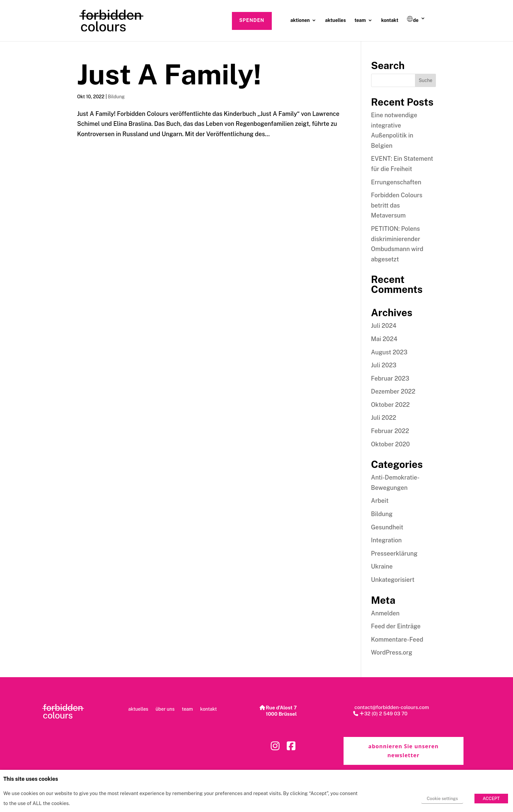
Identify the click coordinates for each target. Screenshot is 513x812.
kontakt (390, 20)
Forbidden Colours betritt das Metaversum (397, 205)
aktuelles (336, 20)
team (360, 20)
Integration (386, 540)
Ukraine (382, 566)
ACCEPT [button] (491, 799)
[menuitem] (416, 25)
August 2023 (389, 352)
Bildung (116, 97)
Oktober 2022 (391, 405)
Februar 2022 (390, 431)
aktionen (300, 20)
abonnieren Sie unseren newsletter (403, 751)
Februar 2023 (390, 378)
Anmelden (385, 613)
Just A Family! (169, 74)
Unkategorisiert (393, 580)
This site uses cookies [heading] (31, 779)
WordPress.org (392, 652)
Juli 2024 (384, 326)
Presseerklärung (394, 553)
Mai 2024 (384, 339)
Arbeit (380, 501)
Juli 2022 (384, 418)
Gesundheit (387, 527)
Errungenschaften (396, 182)
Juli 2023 (384, 365)
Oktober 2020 (391, 444)
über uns (165, 709)
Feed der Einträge (396, 626)
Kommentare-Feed (397, 639)
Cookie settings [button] (442, 799)
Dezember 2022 (393, 391)
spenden (252, 20)
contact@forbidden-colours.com (391, 707)
